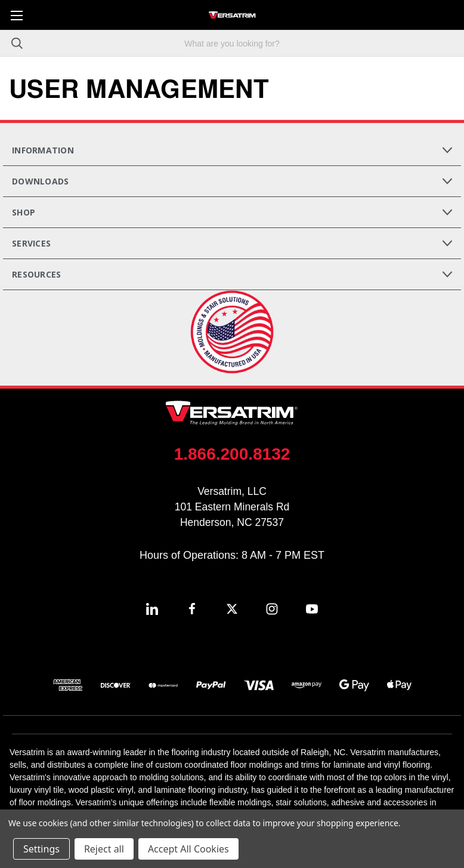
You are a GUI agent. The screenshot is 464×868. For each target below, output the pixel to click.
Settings (41, 849)
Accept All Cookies (188, 849)
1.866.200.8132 (232, 454)
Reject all (104, 849)
